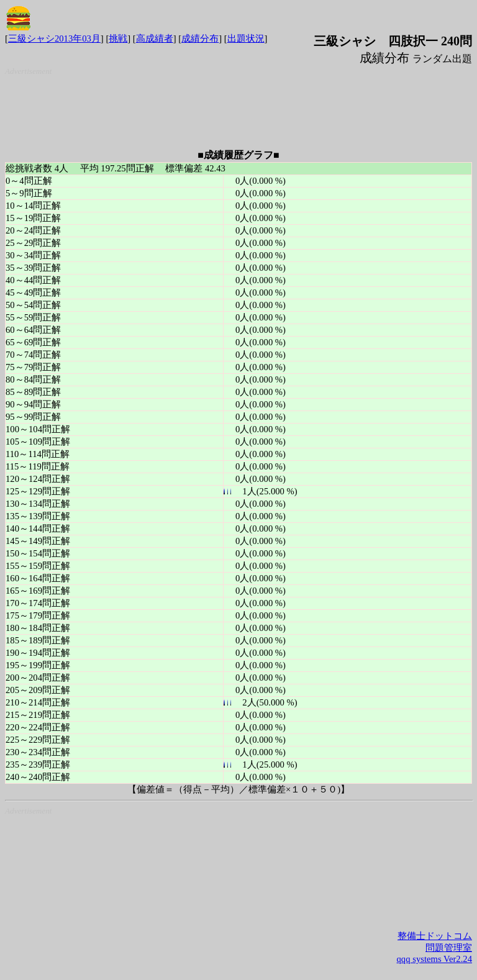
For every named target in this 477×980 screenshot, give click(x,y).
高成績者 (155, 39)
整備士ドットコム (435, 936)
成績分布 (200, 39)
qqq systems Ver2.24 (434, 959)
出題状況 (246, 39)
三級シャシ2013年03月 (54, 39)
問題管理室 (449, 948)
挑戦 (118, 39)
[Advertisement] (241, 107)
